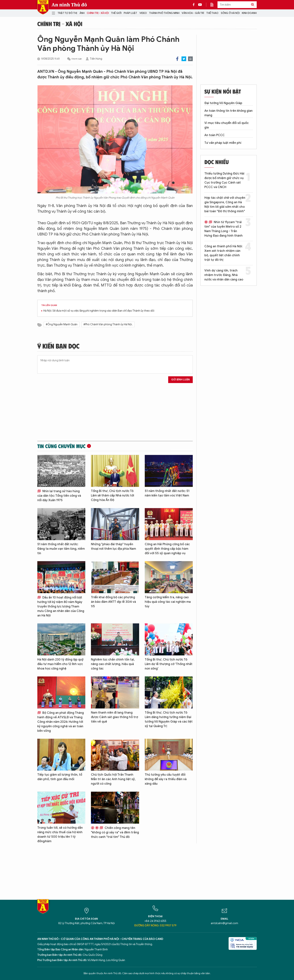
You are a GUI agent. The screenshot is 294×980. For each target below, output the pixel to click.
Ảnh (82, 13)
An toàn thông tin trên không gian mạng (228, 113)
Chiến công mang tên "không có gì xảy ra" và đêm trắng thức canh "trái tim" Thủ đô (115, 832)
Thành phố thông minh (164, 13)
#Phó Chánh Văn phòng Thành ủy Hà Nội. (108, 324)
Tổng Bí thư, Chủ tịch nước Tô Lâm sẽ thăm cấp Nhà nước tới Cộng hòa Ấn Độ (112, 496)
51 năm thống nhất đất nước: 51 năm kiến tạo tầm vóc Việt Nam (167, 493)
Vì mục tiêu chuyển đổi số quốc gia (226, 125)
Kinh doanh (249, 13)
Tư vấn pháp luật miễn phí (223, 143)
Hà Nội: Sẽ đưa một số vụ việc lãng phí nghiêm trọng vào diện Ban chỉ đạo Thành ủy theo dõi (99, 311)
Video (143, 13)
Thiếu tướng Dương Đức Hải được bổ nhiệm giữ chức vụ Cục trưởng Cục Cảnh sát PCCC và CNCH (224, 180)
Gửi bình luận (180, 380)
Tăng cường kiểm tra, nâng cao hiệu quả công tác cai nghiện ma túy (168, 602)
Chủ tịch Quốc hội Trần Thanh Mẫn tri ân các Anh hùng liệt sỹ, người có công (113, 779)
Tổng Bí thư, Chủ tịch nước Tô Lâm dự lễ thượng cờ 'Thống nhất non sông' (169, 664)
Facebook (177, 59)
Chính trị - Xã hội (98, 13)
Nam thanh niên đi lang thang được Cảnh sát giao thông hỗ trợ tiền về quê (114, 717)
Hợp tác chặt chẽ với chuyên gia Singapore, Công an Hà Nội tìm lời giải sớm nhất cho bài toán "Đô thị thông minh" (225, 205)
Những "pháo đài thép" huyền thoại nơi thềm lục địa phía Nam (113, 547)
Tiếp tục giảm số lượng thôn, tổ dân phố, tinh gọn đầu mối (60, 777)
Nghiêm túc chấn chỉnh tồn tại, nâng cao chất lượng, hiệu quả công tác (113, 664)
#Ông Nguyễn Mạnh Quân (62, 324)
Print (190, 59)
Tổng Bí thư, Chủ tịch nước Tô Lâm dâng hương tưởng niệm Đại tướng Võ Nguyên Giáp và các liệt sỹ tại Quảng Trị (169, 719)
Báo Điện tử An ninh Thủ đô (43, 7)
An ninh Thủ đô (69, 5)
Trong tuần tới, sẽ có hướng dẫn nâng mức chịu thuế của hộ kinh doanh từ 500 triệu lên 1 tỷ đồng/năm (60, 835)
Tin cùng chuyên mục (61, 446)
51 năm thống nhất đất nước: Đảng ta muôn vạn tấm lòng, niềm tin (61, 549)
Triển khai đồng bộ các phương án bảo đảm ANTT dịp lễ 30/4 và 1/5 (113, 602)
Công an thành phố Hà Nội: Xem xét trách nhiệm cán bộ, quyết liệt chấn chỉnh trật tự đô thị (223, 253)
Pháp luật (130, 13)
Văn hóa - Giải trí (193, 13)
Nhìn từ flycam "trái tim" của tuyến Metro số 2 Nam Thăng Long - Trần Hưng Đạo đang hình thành (223, 229)
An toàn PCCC (214, 135)
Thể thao (212, 13)
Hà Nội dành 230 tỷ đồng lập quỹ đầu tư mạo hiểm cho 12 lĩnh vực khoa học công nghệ (60, 664)
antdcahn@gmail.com (224, 923)
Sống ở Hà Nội (230, 13)
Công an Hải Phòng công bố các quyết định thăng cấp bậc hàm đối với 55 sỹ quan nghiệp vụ (167, 549)
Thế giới (116, 13)
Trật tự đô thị (67, 13)
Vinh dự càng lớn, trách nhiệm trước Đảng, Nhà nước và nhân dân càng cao (224, 275)
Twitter (184, 59)
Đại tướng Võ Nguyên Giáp (223, 103)
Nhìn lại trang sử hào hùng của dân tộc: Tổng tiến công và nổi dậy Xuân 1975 (59, 496)
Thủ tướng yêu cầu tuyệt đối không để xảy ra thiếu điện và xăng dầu (166, 779)
